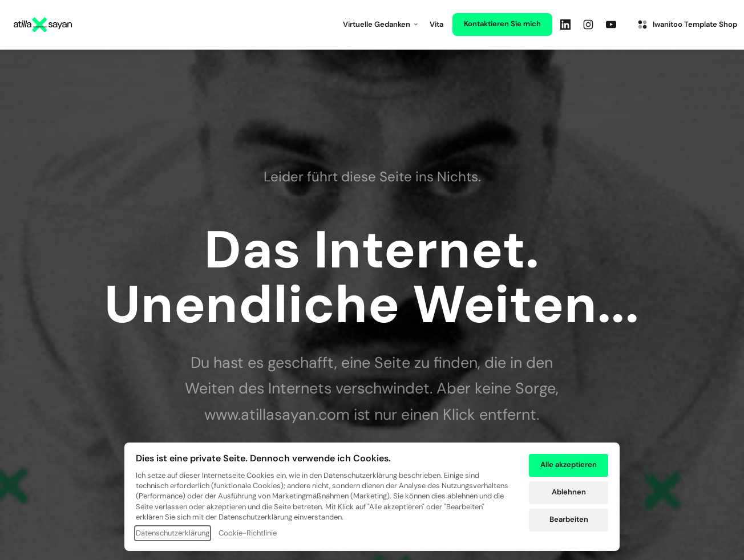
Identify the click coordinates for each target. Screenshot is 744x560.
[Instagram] (591, 25)
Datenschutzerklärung (173, 534)
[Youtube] (614, 25)
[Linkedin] (568, 25)
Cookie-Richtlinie (248, 534)
